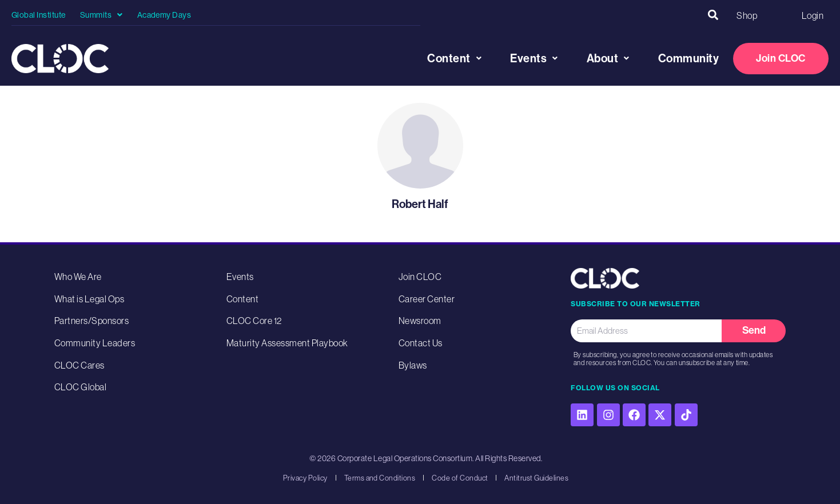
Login (813, 15)
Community (689, 58)
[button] (713, 15)
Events (534, 58)
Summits (101, 15)
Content (454, 58)
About (608, 58)
